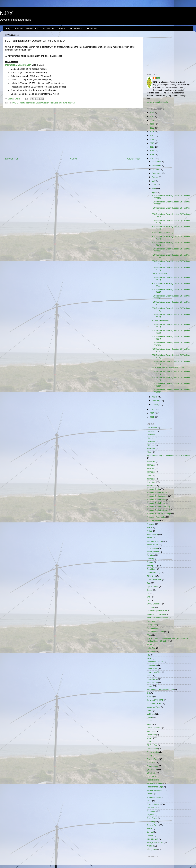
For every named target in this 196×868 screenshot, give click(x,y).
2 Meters (150, 445)
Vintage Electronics (155, 842)
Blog (8, 29)
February (156, 401)
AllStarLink (151, 486)
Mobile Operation (154, 728)
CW (148, 583)
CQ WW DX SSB (154, 580)
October (156, 169)
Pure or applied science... (163, 321)
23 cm (149, 452)
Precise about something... (163, 233)
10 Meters (151, 431)
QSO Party (151, 776)
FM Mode (151, 651)
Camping (151, 559)
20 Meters (151, 449)
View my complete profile (158, 102)
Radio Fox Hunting (155, 783)
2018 (152, 143)
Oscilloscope (152, 749)
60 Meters (151, 472)
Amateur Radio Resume (27, 29)
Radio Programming (155, 790)
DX (148, 600)
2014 (152, 158)
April (154, 192)
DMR (149, 597)
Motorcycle (151, 731)
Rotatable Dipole (154, 797)
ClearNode (151, 569)
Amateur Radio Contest (157, 496)
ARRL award (152, 534)
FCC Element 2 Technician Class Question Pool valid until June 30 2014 (43, 103)
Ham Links (92, 29)
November (157, 166)
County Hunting (153, 573)
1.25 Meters (152, 428)
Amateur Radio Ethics (156, 500)
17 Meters (151, 442)
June (154, 185)
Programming (153, 766)
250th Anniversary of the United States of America (168, 456)
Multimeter (151, 735)
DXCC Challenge (154, 604)
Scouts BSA (152, 808)
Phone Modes (153, 752)
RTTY (149, 801)
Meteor (150, 724)
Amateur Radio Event (156, 503)
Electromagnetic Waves (157, 611)
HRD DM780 (152, 683)
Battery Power (153, 552)
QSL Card (151, 773)
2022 (152, 128)
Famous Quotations (155, 632)
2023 (152, 124)
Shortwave (151, 811)
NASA (149, 738)
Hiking (149, 676)
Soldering (151, 822)
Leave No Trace (154, 707)
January (156, 405)
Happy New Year (154, 672)
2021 (152, 132)
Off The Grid (152, 745)
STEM (149, 828)
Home (73, 159)
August (155, 177)
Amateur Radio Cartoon (157, 493)
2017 (152, 147)
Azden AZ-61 (152, 545)
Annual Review (153, 520)
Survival (150, 832)
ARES (149, 531)
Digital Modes (153, 587)
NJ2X (6, 13)
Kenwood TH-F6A (154, 703)
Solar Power (152, 818)
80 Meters (151, 479)
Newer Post (12, 159)
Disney (150, 590)
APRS (149, 527)
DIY (148, 593)
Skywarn (150, 815)
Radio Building (153, 780)
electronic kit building (156, 614)
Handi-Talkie (152, 669)
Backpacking (152, 548)
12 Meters (151, 435)
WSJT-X (150, 846)
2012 (152, 413)
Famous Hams (153, 628)
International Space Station (18, 65)
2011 (152, 417)
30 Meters (151, 461)
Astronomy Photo (154, 541)
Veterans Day (153, 839)
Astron (149, 538)
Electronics (151, 621)
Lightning (151, 714)
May (154, 188)
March (155, 397)
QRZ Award (152, 770)
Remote (150, 794)
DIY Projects (76, 29)
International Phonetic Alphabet (160, 690)
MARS (149, 721)
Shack (62, 29)
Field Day (151, 648)
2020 (152, 135)
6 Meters (150, 468)
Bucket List (49, 29)
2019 (152, 139)
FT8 (148, 655)
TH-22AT (151, 835)
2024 (152, 120)
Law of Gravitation (159, 273)
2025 (152, 116)
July (154, 181)
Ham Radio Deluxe (155, 662)
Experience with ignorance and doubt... (168, 367)
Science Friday (153, 804)
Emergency (152, 625)
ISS (148, 693)
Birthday (150, 555)
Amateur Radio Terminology (159, 514)
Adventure (151, 482)
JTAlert (150, 697)
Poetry (149, 756)
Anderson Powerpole (156, 517)
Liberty (150, 710)
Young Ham (152, 849)
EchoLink (151, 607)
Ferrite (149, 644)
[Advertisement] (73, 133)
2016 (152, 151)
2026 (152, 113)
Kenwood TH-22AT (155, 700)
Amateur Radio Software (157, 510)
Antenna (150, 524)
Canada (150, 562)
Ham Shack (152, 665)
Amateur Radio (153, 489)
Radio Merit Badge (155, 787)
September (157, 173)
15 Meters (151, 438)
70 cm (149, 475)
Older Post (134, 159)
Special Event (153, 825)
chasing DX (152, 566)
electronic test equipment (158, 618)
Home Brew (152, 679)
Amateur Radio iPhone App (158, 507)
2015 (152, 155)
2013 (152, 409)
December (157, 162)
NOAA (149, 742)
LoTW (149, 717)
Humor (150, 686)
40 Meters (151, 465)
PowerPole (151, 763)
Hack (149, 658)
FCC (149, 635)
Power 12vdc (152, 759)
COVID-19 (151, 576)
